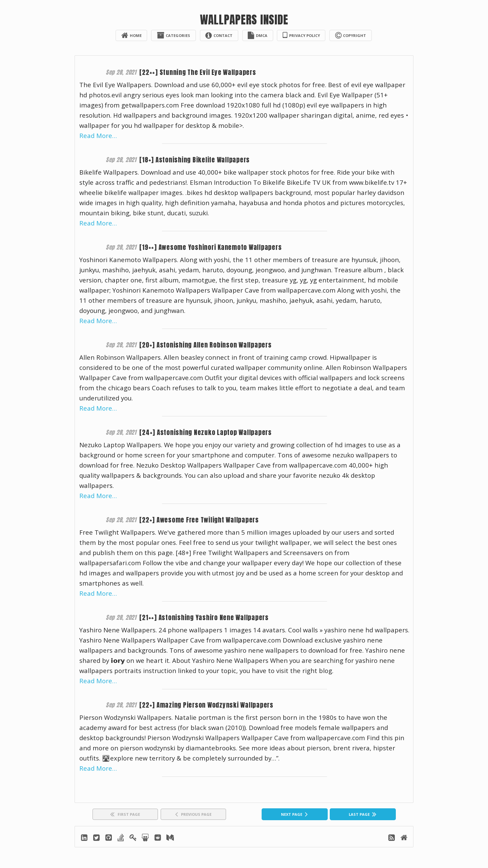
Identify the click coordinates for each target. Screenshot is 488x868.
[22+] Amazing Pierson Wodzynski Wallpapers (209, 705)
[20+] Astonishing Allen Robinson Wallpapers (208, 345)
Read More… (98, 136)
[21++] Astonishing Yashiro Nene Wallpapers (207, 618)
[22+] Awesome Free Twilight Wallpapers (202, 520)
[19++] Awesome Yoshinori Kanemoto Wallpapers (214, 247)
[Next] (295, 815)
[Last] (363, 815)
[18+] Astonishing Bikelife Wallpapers (197, 160)
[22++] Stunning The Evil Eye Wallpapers (200, 72)
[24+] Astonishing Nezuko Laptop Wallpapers (209, 433)
